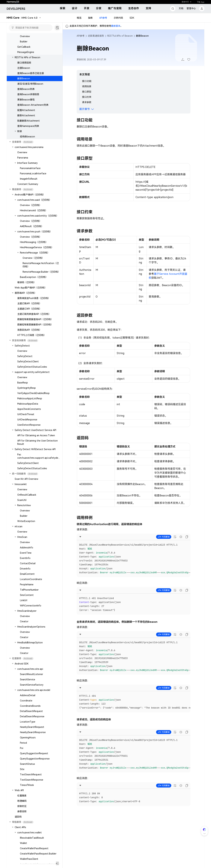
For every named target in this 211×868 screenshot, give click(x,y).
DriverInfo (25, 569)
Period (23, 743)
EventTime (26, 553)
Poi (22, 748)
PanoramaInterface (30, 168)
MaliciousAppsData (28, 404)
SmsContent (27, 595)
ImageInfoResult (29, 179)
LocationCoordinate (31, 579)
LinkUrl (24, 600)
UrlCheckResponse (27, 420)
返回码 (18, 817)
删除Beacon (24, 79)
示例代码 (118, 18)
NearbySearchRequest (32, 727)
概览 (79, 18)
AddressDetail (28, 695)
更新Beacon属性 (26, 100)
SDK (132, 18)
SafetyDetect (25, 356)
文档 (181, 8)
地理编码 (22, 801)
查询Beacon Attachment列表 (33, 105)
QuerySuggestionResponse (35, 759)
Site (22, 769)
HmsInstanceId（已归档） (34, 210)
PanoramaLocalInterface (33, 174)
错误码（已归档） (27, 282)
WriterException (26, 521)
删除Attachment (26, 115)
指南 (90, 18)
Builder (24, 42)
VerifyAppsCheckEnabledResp (33, 393)
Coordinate (26, 701)
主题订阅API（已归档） (29, 303)
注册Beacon (24, 68)
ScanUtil (22, 500)
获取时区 (22, 806)
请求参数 (87, 102)
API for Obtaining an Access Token (36, 435)
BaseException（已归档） (34, 277)
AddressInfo (27, 548)
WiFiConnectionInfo (31, 606)
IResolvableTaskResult (32, 838)
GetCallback (24, 47)
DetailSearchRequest (31, 711)
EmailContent (27, 574)
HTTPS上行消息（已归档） (32, 335)
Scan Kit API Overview (26, 479)
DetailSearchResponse (32, 716)
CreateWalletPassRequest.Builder (38, 854)
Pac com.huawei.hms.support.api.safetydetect (38, 458)
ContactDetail (28, 563)
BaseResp (23, 383)
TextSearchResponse (32, 780)
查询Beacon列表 (26, 89)
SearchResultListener (31, 674)
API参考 (103, 18)
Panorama (23, 158)
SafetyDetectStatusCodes (32, 367)
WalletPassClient (29, 859)
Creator (24, 621)
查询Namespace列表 (28, 126)
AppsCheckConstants (29, 409)
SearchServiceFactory (32, 685)
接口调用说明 (24, 63)
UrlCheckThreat (26, 414)
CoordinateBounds (30, 706)
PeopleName (27, 584)
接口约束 (87, 97)
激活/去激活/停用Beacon (30, 84)
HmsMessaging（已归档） (34, 242)
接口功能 (87, 81)
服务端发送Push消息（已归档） (34, 298)
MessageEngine (26, 52)
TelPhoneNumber (29, 590)
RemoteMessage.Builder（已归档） (41, 272)
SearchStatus (27, 764)
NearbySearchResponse (33, 732)
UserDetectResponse (29, 425)
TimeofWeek (27, 785)
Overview (25, 36)
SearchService (28, 679)
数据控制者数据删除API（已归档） (35, 325)
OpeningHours (28, 738)
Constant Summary (28, 184)
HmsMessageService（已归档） (37, 247)
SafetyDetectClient (28, 362)
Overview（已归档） (31, 205)
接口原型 (87, 92)
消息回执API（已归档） (29, 330)
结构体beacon (27, 137)
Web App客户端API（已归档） (31, 288)
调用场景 (87, 86)
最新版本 (116, 26)
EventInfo (25, 558)
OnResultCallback (27, 495)
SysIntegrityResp (27, 388)
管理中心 (191, 8)
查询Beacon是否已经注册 (31, 73)
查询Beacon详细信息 (28, 94)
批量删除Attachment (29, 121)
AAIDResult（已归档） (32, 226)
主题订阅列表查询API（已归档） (34, 314)
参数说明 (22, 811)
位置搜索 (22, 796)
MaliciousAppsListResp (30, 398)
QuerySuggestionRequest (34, 753)
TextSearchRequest (31, 774)
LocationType (28, 722)
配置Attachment (26, 110)
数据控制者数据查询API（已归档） (35, 319)
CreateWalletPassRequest (34, 848)
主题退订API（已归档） (29, 309)
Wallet (23, 843)
